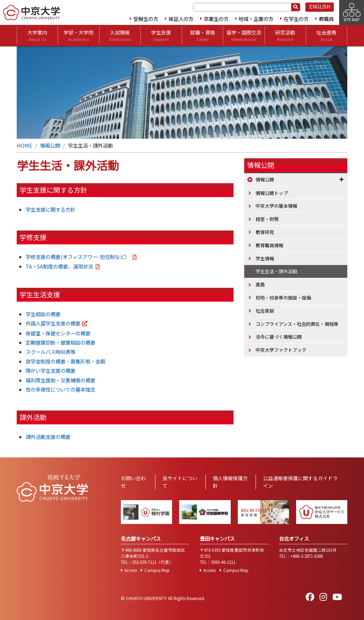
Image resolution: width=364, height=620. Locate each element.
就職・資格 (203, 36)
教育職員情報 (269, 245)
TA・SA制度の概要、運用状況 (60, 266)
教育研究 (265, 232)
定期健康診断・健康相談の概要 (60, 342)
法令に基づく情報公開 (279, 337)
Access (131, 570)
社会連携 (326, 36)
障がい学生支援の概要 (50, 370)
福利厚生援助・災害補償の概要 (60, 380)
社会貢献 (265, 311)
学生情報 (265, 258)
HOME (25, 145)
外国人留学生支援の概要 (53, 323)
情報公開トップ (272, 193)
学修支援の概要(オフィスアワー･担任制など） (78, 257)
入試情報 (120, 36)
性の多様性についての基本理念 (60, 389)
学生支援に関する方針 (50, 209)
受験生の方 (146, 19)
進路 (260, 284)
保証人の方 (181, 19)
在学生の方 (296, 19)
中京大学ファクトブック (281, 350)
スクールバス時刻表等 (50, 352)
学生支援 (161, 36)
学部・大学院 (79, 36)
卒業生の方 (216, 19)
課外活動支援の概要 (48, 437)
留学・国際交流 (244, 36)
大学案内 (37, 36)
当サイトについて (180, 482)
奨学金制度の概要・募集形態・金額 (65, 361)
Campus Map (157, 570)
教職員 (326, 19)
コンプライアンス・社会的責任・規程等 (297, 324)
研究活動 (285, 36)
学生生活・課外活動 (276, 271)
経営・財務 (267, 219)
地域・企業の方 (256, 19)
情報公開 (50, 145)
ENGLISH (320, 6)
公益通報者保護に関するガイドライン (300, 482)
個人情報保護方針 (230, 482)
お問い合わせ (133, 482)
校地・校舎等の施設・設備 (283, 298)
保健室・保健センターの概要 (58, 333)
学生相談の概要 (43, 314)
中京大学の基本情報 (276, 206)
